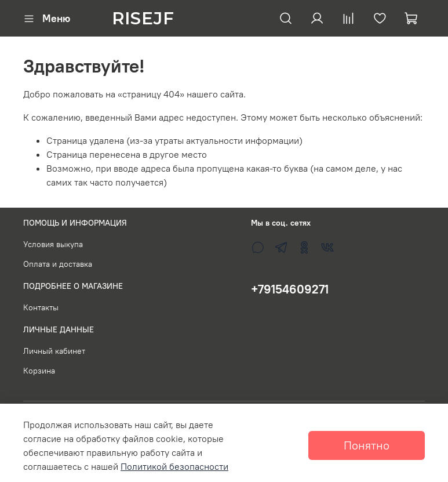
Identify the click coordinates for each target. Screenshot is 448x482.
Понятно (367, 445)
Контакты (41, 307)
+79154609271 (290, 289)
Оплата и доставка (58, 264)
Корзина (39, 371)
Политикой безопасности (174, 466)
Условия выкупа (53, 244)
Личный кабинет (54, 351)
